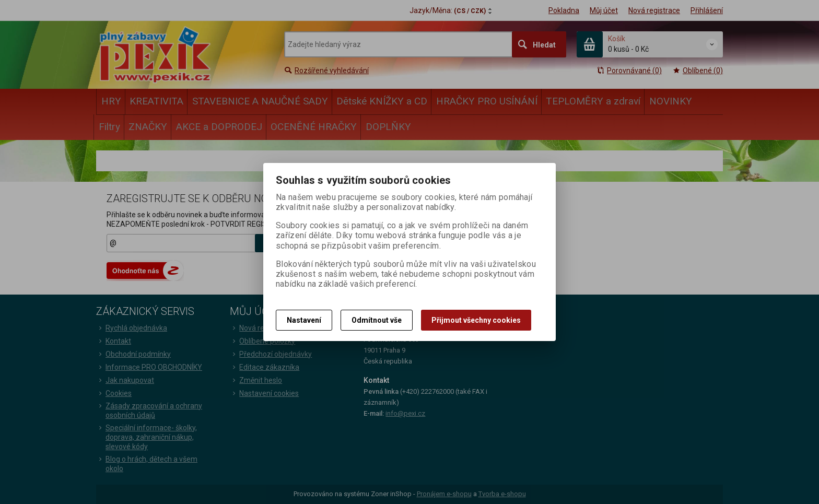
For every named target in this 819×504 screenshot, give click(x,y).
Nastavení (304, 320)
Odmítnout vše (377, 320)
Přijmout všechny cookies (476, 320)
